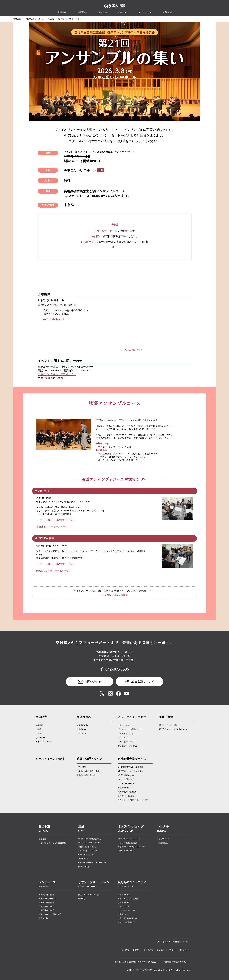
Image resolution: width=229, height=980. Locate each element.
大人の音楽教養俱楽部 (127, 791)
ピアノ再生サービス (47, 898)
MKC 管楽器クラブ (126, 779)
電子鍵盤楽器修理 (46, 902)
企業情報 (125, 949)
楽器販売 (82, 12)
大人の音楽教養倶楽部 (127, 918)
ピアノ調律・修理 (46, 894)
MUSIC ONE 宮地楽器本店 (90, 838)
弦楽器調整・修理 (46, 906)
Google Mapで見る (134, 350)
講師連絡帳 (148, 949)
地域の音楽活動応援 (126, 922)
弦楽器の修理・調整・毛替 (88, 771)
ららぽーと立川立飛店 (88, 850)
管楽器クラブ (123, 906)
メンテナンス (145, 12)
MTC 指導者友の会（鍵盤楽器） (131, 767)
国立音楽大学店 (85, 866)
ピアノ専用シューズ (126, 741)
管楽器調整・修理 (46, 910)
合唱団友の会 (123, 787)
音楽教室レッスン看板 (127, 745)
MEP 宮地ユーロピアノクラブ (130, 771)
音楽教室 (43, 838)
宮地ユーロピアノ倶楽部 (128, 898)
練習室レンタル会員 (126, 795)
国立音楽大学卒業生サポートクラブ (133, 800)
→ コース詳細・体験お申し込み (56, 520)
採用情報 (136, 949)
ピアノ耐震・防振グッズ (128, 733)
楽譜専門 (131, 846)
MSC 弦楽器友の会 (126, 775)
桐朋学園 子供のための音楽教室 (52, 842)
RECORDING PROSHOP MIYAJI (92, 862)
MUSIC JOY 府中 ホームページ (52, 570)
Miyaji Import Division (127, 850)
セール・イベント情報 (50, 758)
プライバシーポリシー (166, 949)
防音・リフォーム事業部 (89, 894)
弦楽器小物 (81, 729)
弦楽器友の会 (123, 902)
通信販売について (143, 681)
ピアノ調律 (81, 767)
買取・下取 (43, 918)
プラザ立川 (83, 858)
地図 (101, 170)
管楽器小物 (81, 733)
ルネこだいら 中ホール (53, 319)
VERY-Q (82, 898)
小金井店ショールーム (35, 19)
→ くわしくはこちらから (114, 594)
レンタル (102, 12)
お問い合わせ (93, 681)
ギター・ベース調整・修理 (50, 914)
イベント (122, 12)
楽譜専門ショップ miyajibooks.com (174, 729)
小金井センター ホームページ (51, 527)
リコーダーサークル (126, 783)
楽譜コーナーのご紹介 (168, 725)
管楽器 (38, 733)
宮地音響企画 (163, 842)
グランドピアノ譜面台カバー (130, 729)
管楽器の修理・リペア (86, 775)
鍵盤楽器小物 (82, 725)
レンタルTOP (163, 838)
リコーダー (40, 737)
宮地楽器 (17, 19)
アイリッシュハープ (44, 741)
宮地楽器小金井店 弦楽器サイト (57, 374)
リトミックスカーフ (126, 725)
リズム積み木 (123, 737)
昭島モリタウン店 (86, 854)
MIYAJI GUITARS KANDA (89, 842)
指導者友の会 (123, 894)
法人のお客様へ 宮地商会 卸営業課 (173, 941)
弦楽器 (51, 19)
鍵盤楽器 (39, 725)
